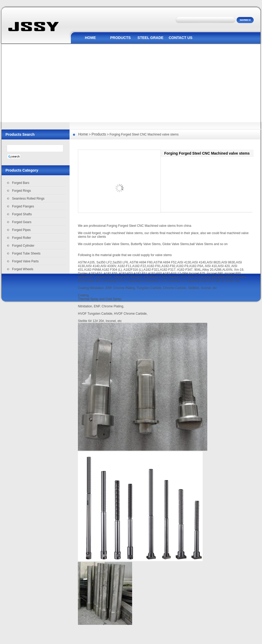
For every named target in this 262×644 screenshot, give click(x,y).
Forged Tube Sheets (26, 253)
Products (99, 134)
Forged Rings (21, 191)
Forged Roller (22, 238)
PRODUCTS (120, 38)
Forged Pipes (21, 230)
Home (83, 134)
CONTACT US (181, 38)
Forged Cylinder (23, 246)
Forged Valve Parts (25, 261)
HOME (90, 38)
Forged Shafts (22, 214)
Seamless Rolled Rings (28, 199)
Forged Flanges (23, 206)
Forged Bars (21, 183)
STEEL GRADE (150, 38)
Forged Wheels (23, 269)
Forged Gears (22, 222)
